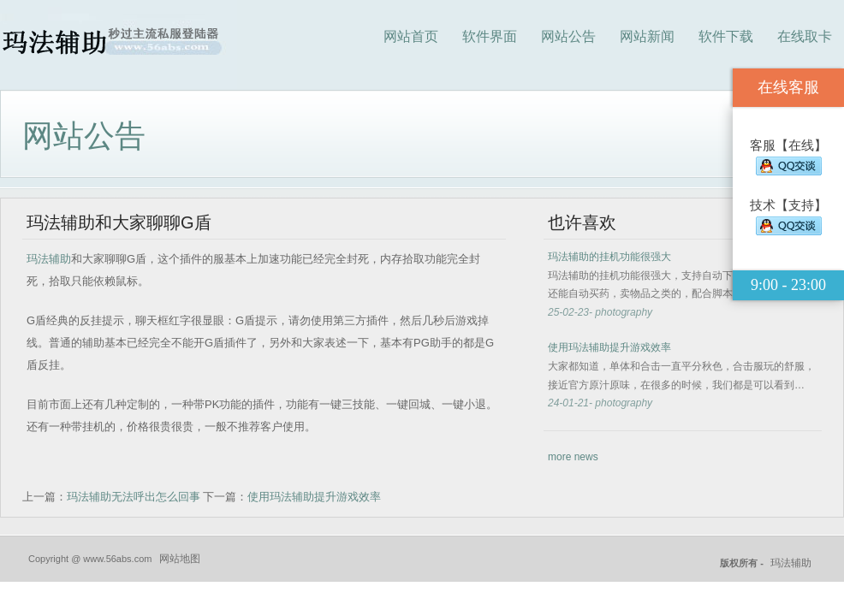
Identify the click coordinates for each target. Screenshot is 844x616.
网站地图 (180, 559)
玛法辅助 (49, 259)
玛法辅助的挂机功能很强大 (609, 257)
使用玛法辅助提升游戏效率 (314, 497)
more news (573, 457)
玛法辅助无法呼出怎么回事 (134, 497)
